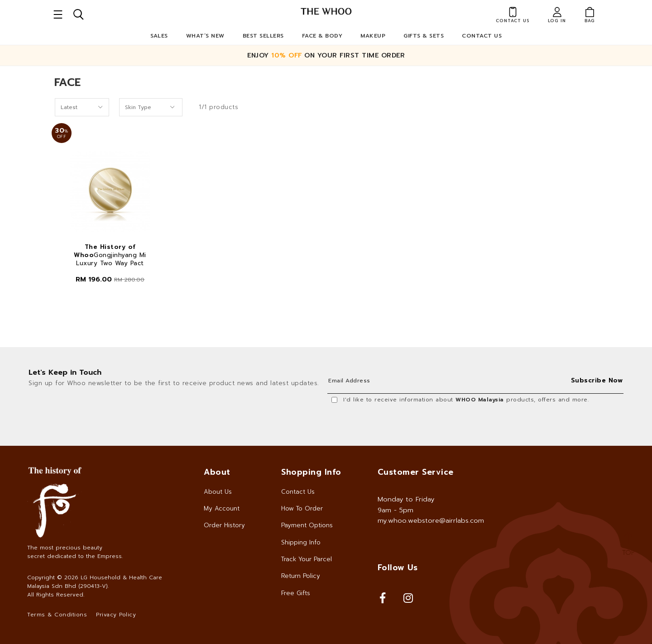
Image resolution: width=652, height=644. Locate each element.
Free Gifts (296, 593)
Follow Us (398, 568)
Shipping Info (301, 542)
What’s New (205, 36)
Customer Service (416, 472)
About (217, 472)
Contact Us (482, 36)
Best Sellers (263, 36)
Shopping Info (311, 472)
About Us (218, 492)
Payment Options (307, 525)
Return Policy (301, 576)
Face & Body (322, 36)
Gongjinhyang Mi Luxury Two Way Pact (110, 255)
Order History (224, 525)
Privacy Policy (116, 615)
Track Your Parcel (307, 559)
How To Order (302, 508)
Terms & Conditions (57, 615)
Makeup (373, 36)
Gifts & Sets (424, 36)
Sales (159, 36)
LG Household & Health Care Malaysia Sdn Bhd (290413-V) (95, 582)
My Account (222, 508)
